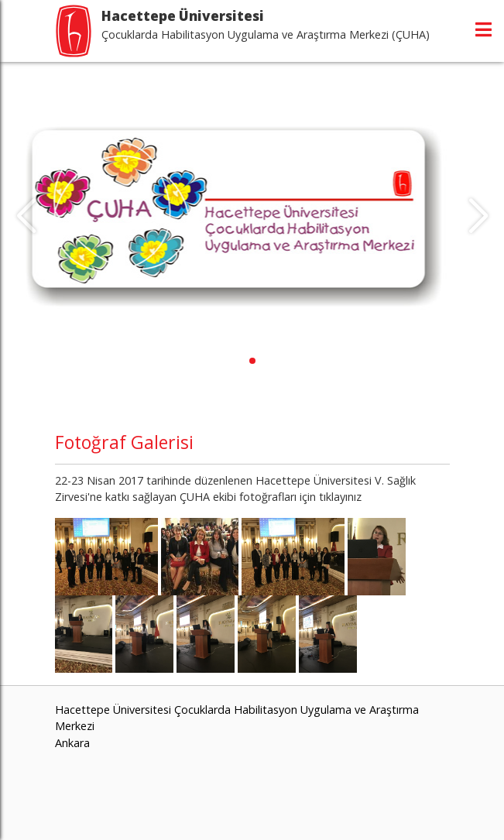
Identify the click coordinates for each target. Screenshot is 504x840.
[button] (252, 361)
